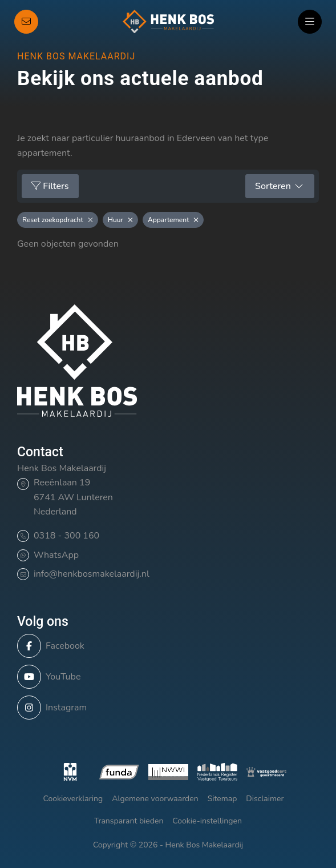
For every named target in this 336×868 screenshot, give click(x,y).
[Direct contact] (26, 22)
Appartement (173, 220)
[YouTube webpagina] (165, 677)
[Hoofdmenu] (310, 22)
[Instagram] (165, 708)
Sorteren (280, 186)
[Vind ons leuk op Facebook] (165, 646)
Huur (120, 220)
